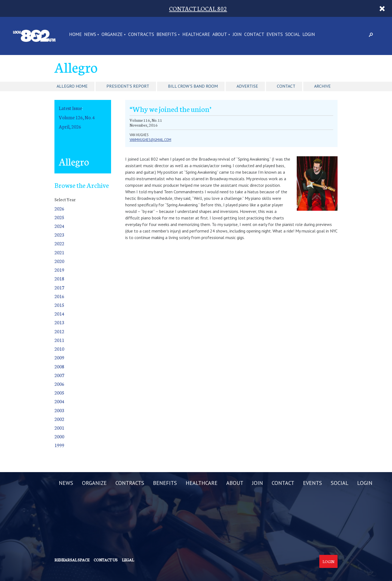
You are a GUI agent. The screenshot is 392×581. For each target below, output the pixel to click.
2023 (59, 235)
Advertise (247, 86)
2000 (59, 436)
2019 (59, 270)
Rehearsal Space (72, 560)
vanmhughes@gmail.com (150, 140)
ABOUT (220, 35)
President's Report (128, 86)
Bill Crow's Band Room (193, 86)
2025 (59, 217)
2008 (59, 366)
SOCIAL (293, 35)
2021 (59, 252)
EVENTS (275, 35)
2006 (59, 384)
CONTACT (254, 35)
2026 (59, 208)
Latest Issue (70, 108)
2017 (59, 287)
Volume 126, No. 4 (77, 117)
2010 (59, 349)
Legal (128, 560)
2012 (59, 331)
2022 (59, 243)
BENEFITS (167, 35)
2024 (59, 226)
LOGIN (309, 35)
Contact (286, 86)
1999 (59, 445)
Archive (322, 86)
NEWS (90, 35)
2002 (59, 419)
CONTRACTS (141, 35)
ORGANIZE (112, 35)
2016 (59, 296)
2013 (59, 322)
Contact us (106, 560)
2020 (59, 261)
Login (328, 561)
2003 (59, 410)
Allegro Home (72, 86)
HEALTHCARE (196, 35)
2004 (59, 401)
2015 (59, 305)
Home (75, 35)
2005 (59, 392)
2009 (59, 357)
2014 (59, 314)
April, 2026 (70, 126)
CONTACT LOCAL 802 (198, 8)
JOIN (237, 35)
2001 (59, 428)
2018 (59, 278)
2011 (59, 340)
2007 (59, 375)
